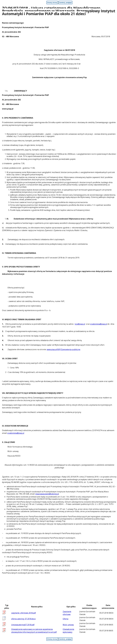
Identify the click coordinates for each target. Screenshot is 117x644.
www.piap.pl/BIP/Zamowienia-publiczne (63, 349)
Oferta (65, 619)
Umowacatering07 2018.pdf (23, 625)
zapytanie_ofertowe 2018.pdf (24, 613)
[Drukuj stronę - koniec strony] (52, 639)
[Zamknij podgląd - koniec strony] (65, 639)
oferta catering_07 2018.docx (23, 619)
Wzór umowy (68, 625)
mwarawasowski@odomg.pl (47, 494)
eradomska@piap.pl (99, 324)
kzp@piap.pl (80, 324)
